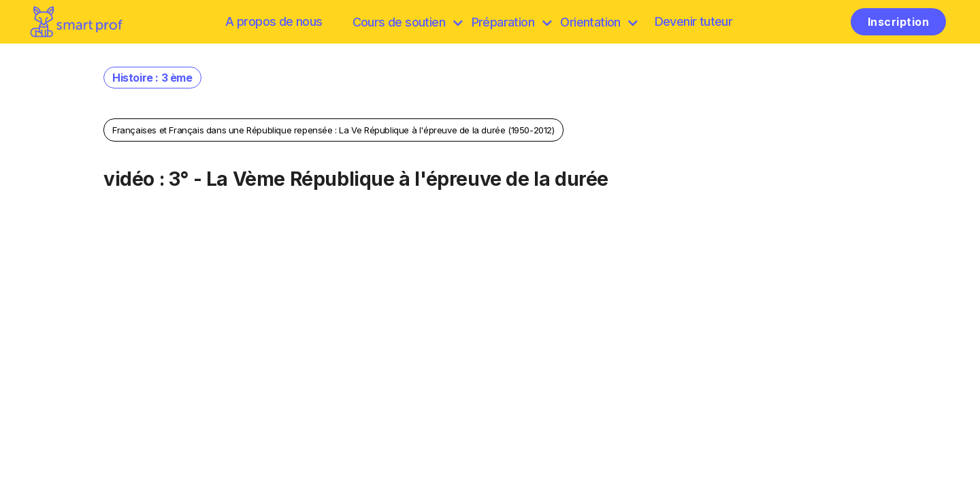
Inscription (898, 22)
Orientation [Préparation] (599, 22)
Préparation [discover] (511, 22)
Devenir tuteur (694, 21)
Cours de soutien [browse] (407, 22)
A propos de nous (274, 21)
